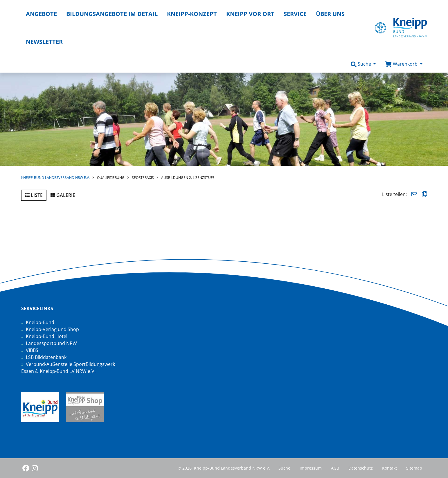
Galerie (63, 195)
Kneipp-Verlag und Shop (52, 329)
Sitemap (414, 468)
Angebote (41, 14)
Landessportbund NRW (51, 343)
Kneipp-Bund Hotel (47, 336)
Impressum (311, 468)
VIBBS (32, 350)
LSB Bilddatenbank (46, 357)
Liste (34, 195)
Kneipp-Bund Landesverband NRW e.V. (55, 178)
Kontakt (389, 468)
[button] (363, 64)
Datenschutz (361, 468)
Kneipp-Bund (40, 322)
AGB (335, 468)
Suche (284, 468)
